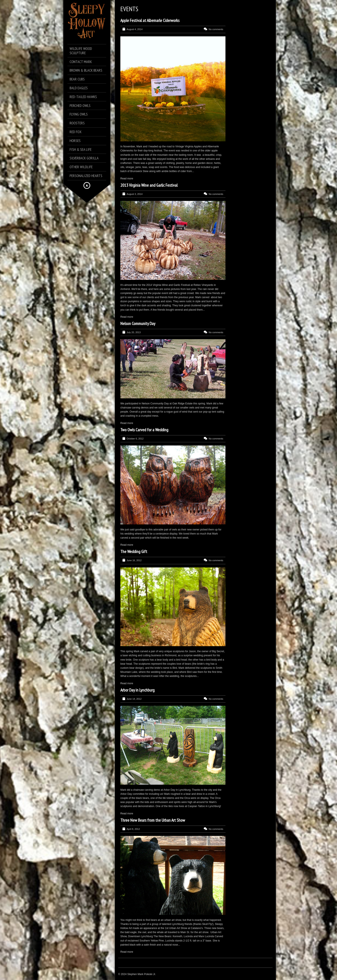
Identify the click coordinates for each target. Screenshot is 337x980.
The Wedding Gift (134, 552)
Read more (127, 179)
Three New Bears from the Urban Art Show (153, 820)
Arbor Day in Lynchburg (137, 690)
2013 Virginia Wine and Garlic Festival (149, 185)
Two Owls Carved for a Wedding (144, 430)
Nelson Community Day (138, 324)
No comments (216, 29)
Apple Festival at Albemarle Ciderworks (150, 20)
